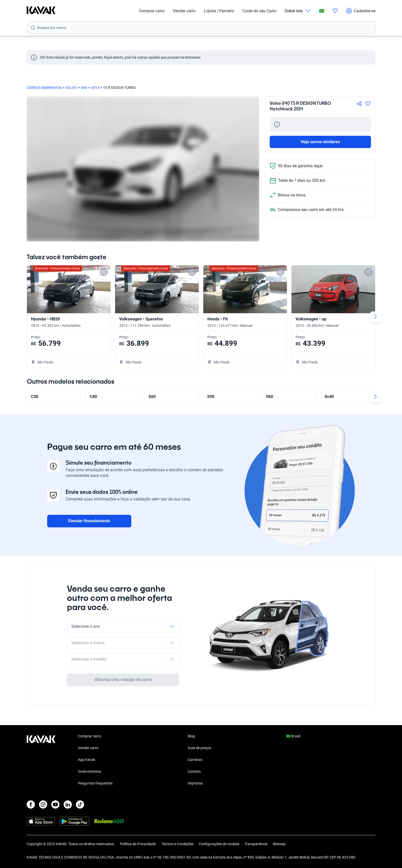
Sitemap (279, 844)
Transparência (256, 844)
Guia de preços (199, 748)
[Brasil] (322, 11)
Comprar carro (152, 11)
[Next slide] (375, 317)
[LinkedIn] (68, 804)
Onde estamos (89, 771)
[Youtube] (55, 804)
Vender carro (184, 11)
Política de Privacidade (138, 844)
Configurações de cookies (219, 844)
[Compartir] (359, 104)
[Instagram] (43, 804)
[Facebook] (31, 804)
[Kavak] (41, 11)
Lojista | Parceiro (219, 11)
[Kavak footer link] (41, 760)
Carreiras (195, 760)
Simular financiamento (89, 521)
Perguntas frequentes (95, 783)
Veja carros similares (320, 142)
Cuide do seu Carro (259, 11)
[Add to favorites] (104, 272)
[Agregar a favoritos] (368, 104)
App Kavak (87, 760)
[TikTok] (80, 804)
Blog (191, 736)
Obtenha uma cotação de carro (123, 680)
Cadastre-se (361, 11)
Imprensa (195, 783)
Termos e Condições (178, 844)
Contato (194, 771)
